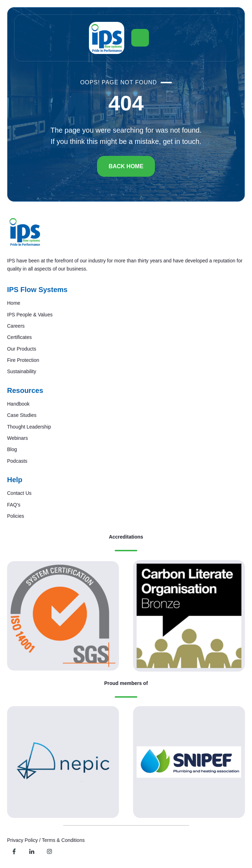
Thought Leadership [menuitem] (29, 427)
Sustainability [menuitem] (22, 371)
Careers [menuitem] (16, 326)
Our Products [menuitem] (22, 349)
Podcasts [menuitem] (17, 461)
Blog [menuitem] (12, 449)
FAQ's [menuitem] (14, 505)
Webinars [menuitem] (17, 438)
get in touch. (182, 141)
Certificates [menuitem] (19, 337)
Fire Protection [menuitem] (23, 360)
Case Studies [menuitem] (22, 415)
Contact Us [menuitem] (19, 493)
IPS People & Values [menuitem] (30, 315)
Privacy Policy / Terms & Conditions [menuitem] (46, 840)
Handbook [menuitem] (18, 404)
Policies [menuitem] (16, 516)
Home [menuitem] (14, 303)
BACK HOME (126, 166)
